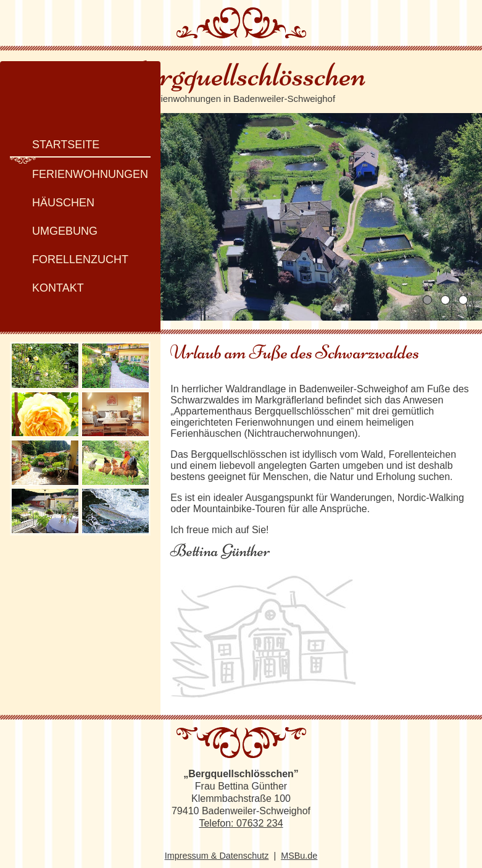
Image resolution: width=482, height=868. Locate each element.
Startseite (56, 137)
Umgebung (55, 224)
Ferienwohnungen (80, 167)
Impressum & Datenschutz (217, 844)
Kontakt (48, 280)
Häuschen (53, 195)
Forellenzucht (70, 252)
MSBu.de (299, 844)
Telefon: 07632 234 (241, 811)
